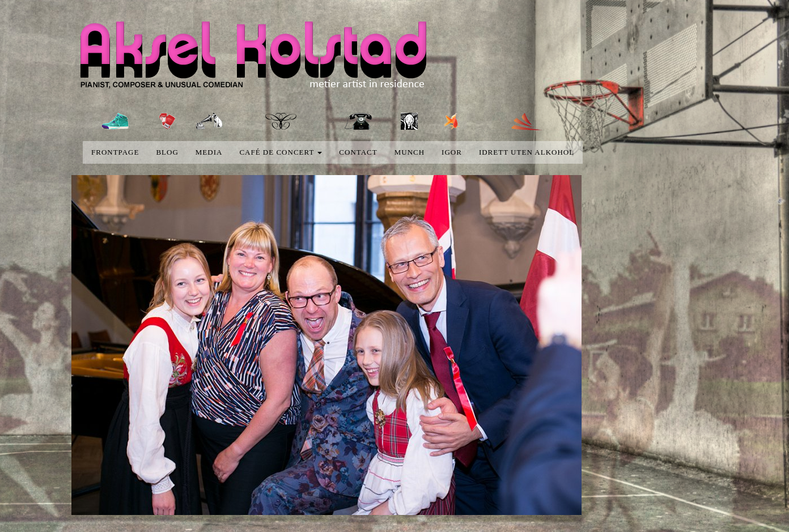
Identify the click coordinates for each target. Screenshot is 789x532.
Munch (410, 152)
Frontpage (115, 152)
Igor (452, 152)
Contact (358, 152)
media (209, 152)
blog (167, 152)
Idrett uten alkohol (527, 152)
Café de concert (281, 152)
